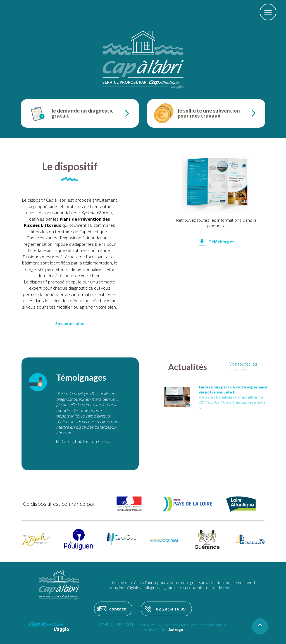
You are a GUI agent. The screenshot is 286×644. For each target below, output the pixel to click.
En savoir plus (70, 323)
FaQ (159, 625)
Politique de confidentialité (208, 625)
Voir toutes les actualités (243, 367)
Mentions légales (176, 625)
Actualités (148, 625)
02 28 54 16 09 (171, 609)
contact (118, 609)
